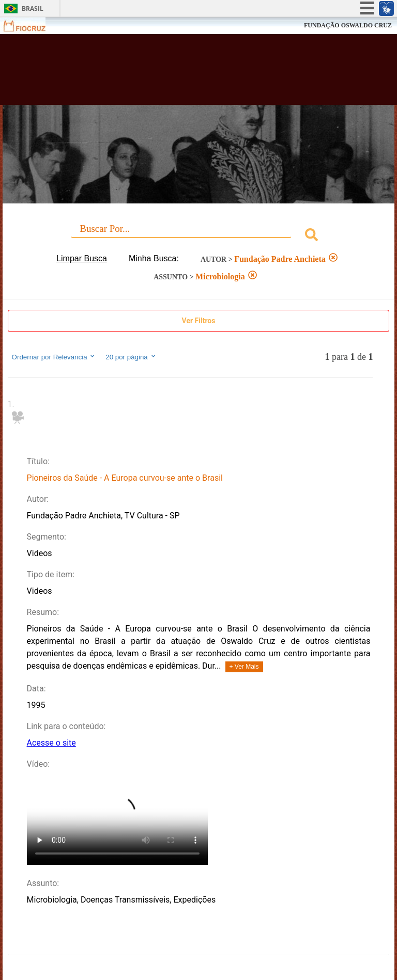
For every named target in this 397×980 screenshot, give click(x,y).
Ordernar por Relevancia (54, 357)
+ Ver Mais (244, 667)
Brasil (33, 9)
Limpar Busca (82, 258)
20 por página (131, 357)
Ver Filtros (199, 321)
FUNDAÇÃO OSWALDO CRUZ (348, 25)
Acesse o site (51, 743)
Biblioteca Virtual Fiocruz (174, 73)
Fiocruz (31, 26)
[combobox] (199, 236)
